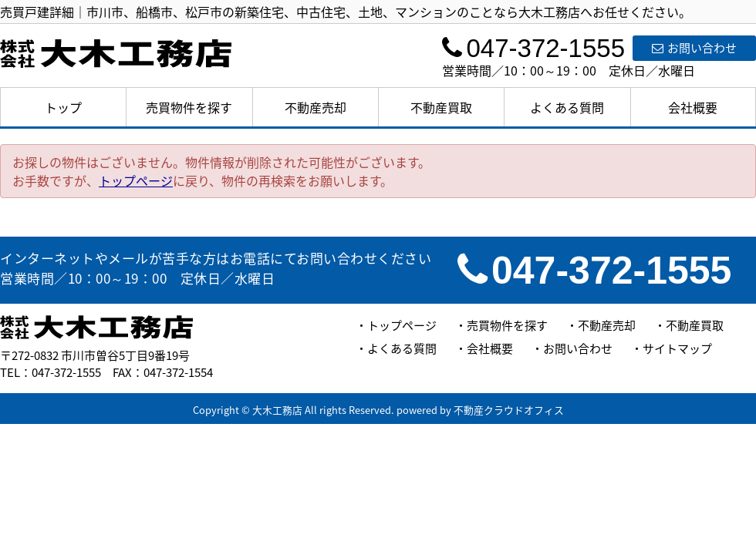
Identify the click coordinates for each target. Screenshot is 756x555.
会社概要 (693, 107)
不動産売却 (316, 107)
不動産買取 (441, 107)
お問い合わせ (694, 48)
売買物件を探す (189, 107)
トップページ (136, 180)
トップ (63, 107)
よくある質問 (567, 107)
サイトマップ (677, 348)
